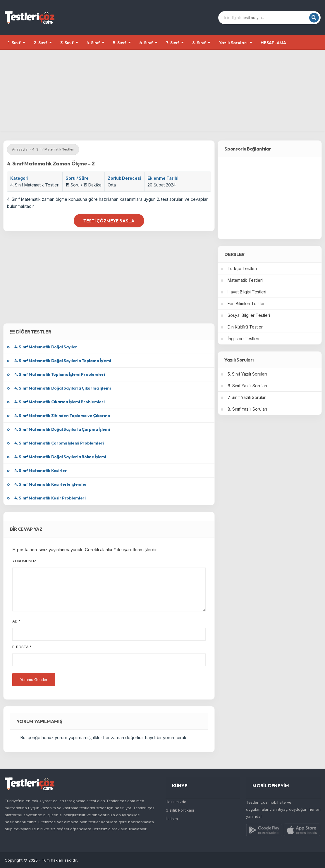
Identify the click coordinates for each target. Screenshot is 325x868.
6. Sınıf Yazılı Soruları (247, 386)
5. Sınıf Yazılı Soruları (247, 374)
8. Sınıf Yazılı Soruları (247, 409)
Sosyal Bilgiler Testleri (249, 315)
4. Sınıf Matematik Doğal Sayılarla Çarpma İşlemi (62, 429)
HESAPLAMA (273, 43)
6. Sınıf (146, 43)
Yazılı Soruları (233, 43)
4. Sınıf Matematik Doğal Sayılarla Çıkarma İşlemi (62, 388)
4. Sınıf (93, 43)
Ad (16, 621)
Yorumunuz (24, 561)
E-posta (22, 647)
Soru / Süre (77, 178)
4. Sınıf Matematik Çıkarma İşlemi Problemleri (59, 402)
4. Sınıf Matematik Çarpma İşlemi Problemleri (59, 443)
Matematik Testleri (245, 280)
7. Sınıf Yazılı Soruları (247, 397)
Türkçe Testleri (242, 268)
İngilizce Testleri (243, 339)
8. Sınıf (199, 43)
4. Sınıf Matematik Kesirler (41, 471)
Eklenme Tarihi (163, 178)
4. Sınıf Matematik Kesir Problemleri (50, 498)
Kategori (19, 178)
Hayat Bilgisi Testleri (247, 292)
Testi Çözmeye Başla (109, 221)
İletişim (172, 819)
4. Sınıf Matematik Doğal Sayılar (46, 347)
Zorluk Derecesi (124, 178)
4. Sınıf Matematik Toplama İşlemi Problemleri (60, 374)
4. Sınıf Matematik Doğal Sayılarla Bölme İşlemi (60, 457)
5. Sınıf (119, 43)
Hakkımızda (176, 802)
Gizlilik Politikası (180, 810)
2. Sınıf (40, 43)
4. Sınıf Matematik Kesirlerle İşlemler (51, 484)
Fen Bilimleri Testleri (247, 304)
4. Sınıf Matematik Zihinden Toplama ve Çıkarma (62, 416)
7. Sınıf (172, 43)
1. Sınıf (14, 43)
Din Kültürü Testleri (246, 327)
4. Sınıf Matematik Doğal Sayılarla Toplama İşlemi (63, 361)
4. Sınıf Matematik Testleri (35, 185)
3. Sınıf (67, 43)
